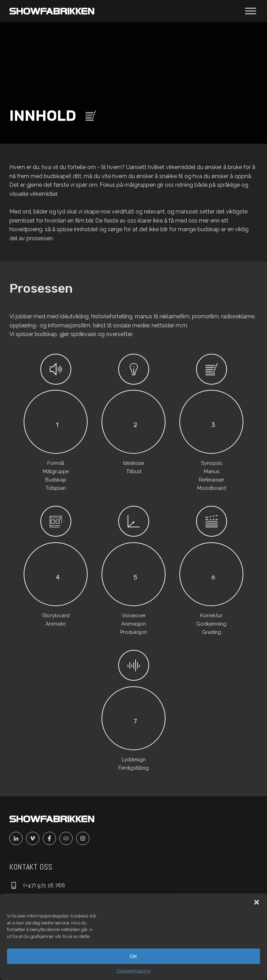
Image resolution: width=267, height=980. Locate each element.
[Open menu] (251, 11)
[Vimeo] (34, 838)
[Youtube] (68, 838)
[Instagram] (84, 838)
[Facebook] (51, 838)
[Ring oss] (37, 886)
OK (133, 956)
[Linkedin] (18, 838)
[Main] (52, 11)
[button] (257, 902)
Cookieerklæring (134, 971)
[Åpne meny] (251, 11)
